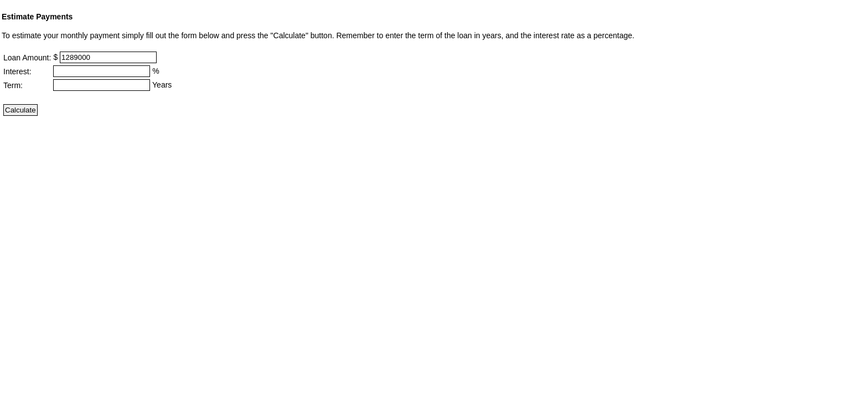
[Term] (102, 85)
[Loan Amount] (108, 57)
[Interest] (102, 71)
